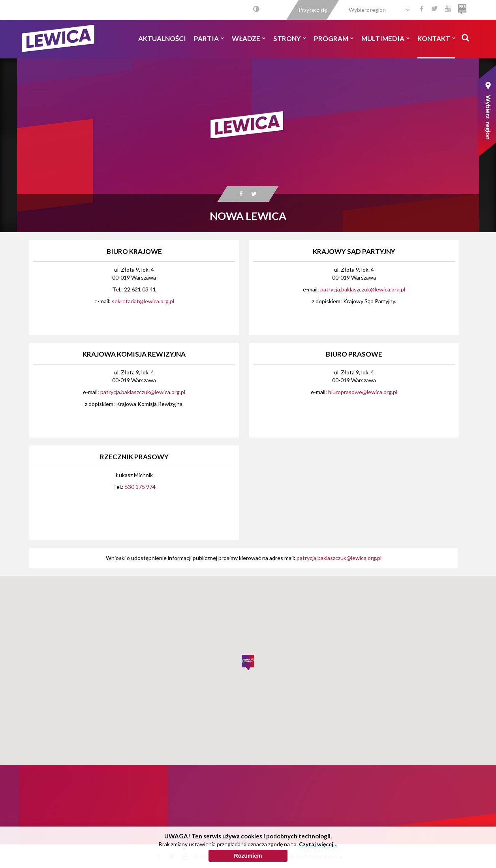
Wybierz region (367, 10)
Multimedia (385, 39)
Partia (209, 39)
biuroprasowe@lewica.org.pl (363, 392)
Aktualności (162, 39)
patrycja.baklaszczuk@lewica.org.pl (363, 289)
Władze (249, 39)
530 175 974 (140, 487)
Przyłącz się (313, 10)
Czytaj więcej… (318, 844)
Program (334, 39)
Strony (290, 39)
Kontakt (436, 39)
